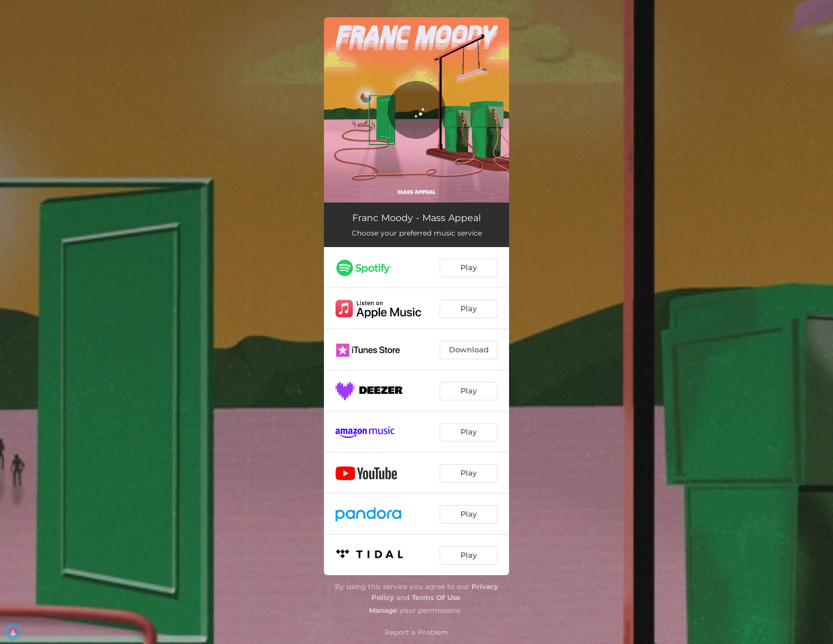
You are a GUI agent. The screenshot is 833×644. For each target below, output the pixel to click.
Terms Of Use (436, 597)
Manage (383, 610)
